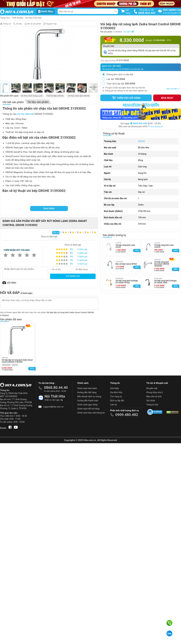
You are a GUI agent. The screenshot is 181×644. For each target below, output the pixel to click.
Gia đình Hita (116, 392)
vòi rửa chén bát (26, 114)
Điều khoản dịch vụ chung (89, 396)
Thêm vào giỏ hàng (126, 98)
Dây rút (15, 365)
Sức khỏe (151, 401)
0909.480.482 (127, 415)
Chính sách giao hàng (87, 405)
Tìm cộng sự (116, 396)
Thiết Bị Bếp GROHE (55, 96)
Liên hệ (114, 405)
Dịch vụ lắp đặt (117, 401)
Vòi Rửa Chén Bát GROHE (79, 96)
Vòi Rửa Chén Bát (33, 18)
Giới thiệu (115, 388)
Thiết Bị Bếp (17, 18)
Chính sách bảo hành (87, 388)
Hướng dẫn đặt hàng (87, 392)
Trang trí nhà (152, 405)
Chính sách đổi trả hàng (88, 409)
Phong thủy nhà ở (154, 392)
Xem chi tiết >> (173, 89)
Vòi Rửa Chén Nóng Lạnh (32, 96)
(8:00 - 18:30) (146, 123)
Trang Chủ (5, 18)
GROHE (141, 141)
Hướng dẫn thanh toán (88, 401)
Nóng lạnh (6, 365)
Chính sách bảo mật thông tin (91, 413)
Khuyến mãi (152, 388)
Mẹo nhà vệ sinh (154, 396)
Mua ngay (167, 98)
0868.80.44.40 (56, 388)
